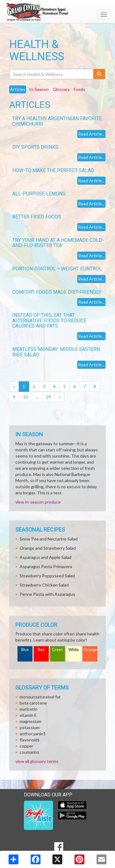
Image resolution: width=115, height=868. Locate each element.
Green (57, 650)
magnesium (31, 721)
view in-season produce (38, 502)
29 (48, 397)
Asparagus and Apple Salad (46, 557)
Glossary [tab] (61, 89)
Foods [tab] (79, 89)
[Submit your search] (99, 74)
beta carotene (33, 703)
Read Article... (91, 134)
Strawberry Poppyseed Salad (47, 576)
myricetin (29, 709)
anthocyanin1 (33, 734)
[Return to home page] (57, 12)
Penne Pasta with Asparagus (47, 594)
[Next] (59, 397)
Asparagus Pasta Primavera (46, 566)
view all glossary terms (37, 761)
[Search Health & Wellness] (52, 74)
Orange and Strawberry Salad (48, 548)
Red (41, 650)
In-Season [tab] (39, 89)
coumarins (29, 752)
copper (26, 746)
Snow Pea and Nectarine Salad (49, 539)
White (74, 650)
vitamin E (28, 715)
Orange (90, 650)
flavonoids (30, 740)
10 (25, 397)
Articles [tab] (18, 89)
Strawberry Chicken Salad (44, 585)
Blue (25, 650)
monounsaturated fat (40, 697)
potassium (30, 727)
